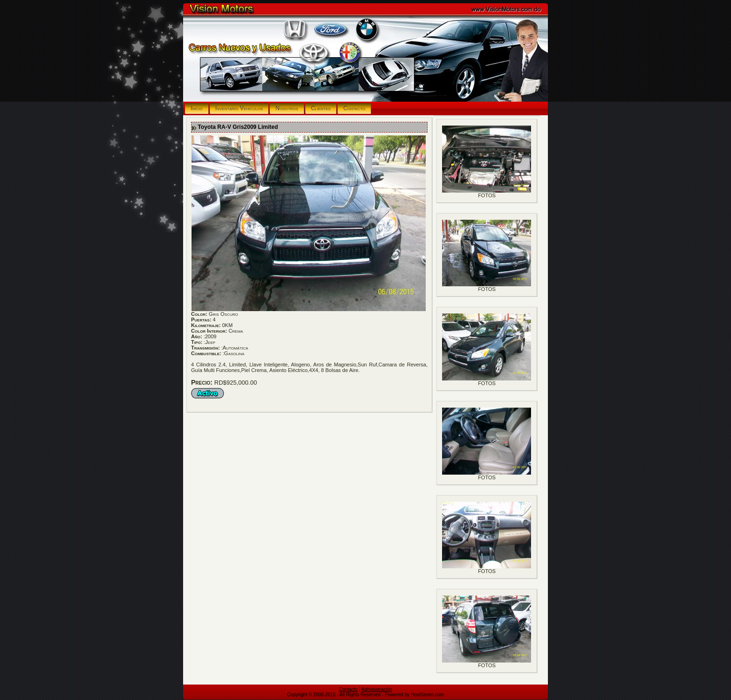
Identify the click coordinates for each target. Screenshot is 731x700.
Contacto (348, 689)
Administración (377, 689)
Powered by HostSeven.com (414, 695)
